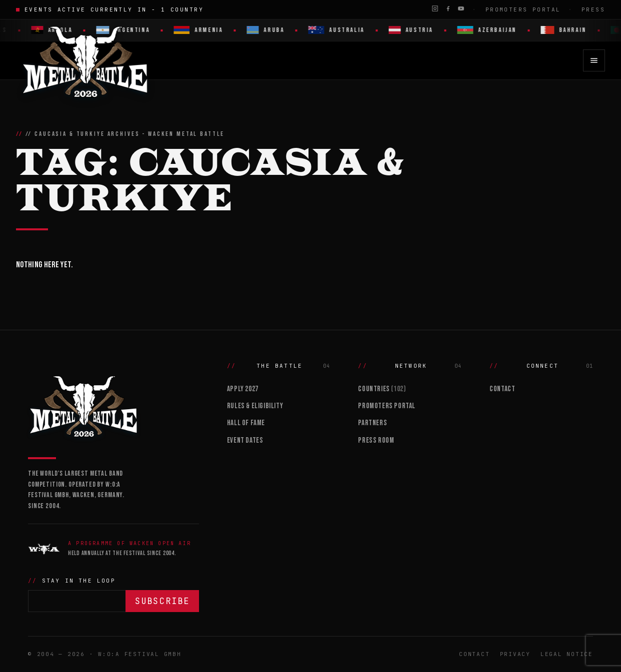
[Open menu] (594, 60)
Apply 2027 (243, 389)
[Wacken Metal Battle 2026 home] (86, 60)
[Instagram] (435, 8)
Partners (372, 423)
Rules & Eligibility (255, 406)
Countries (382, 389)
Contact (502, 389)
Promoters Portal (523, 9)
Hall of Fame (246, 423)
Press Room (376, 440)
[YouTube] (461, 8)
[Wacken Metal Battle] (113, 405)
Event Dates (245, 440)
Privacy (515, 654)
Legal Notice (567, 654)
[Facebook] (448, 8)
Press (593, 9)
